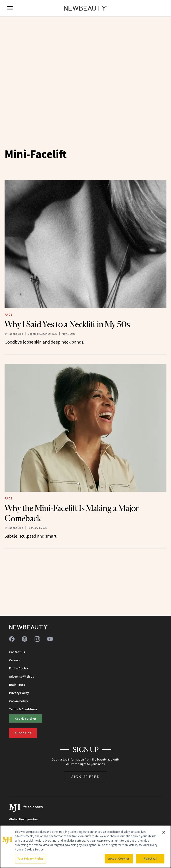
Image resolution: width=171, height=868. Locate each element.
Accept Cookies (119, 859)
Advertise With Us (22, 676)
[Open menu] (10, 8)
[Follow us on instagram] (37, 639)
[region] (85, 847)
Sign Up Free (85, 777)
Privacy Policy (19, 693)
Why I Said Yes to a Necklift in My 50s (67, 324)
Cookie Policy (19, 701)
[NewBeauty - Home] (85, 8)
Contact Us (17, 652)
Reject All (150, 859)
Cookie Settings (26, 718)
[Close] (164, 832)
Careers (14, 660)
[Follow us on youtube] (50, 639)
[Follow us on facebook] (12, 639)
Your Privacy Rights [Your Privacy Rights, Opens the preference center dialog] (30, 859)
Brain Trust (17, 685)
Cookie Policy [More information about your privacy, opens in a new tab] (34, 849)
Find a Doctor (19, 668)
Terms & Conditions (23, 709)
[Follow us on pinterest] (25, 639)
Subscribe (23, 733)
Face (9, 314)
